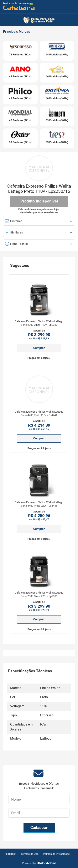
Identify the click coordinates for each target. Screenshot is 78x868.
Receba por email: (39, 786)
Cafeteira (19, 8)
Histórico (39, 221)
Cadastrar (39, 828)
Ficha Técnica (39, 244)
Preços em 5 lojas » (39, 358)
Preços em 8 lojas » (39, 448)
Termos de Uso (30, 854)
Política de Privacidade (56, 854)
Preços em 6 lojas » (39, 629)
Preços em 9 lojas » (39, 539)
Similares (39, 232)
